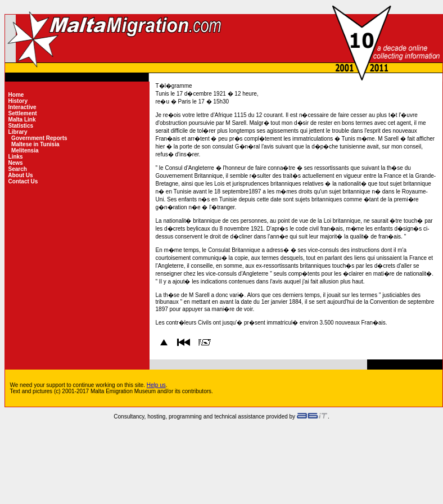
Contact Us (23, 181)
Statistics (21, 126)
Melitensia (25, 150)
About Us (21, 175)
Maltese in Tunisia (35, 144)
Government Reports (39, 138)
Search (18, 169)
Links (16, 157)
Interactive (22, 107)
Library (18, 132)
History (18, 101)
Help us (156, 385)
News (16, 163)
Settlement (23, 113)
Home (16, 95)
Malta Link (22, 120)
